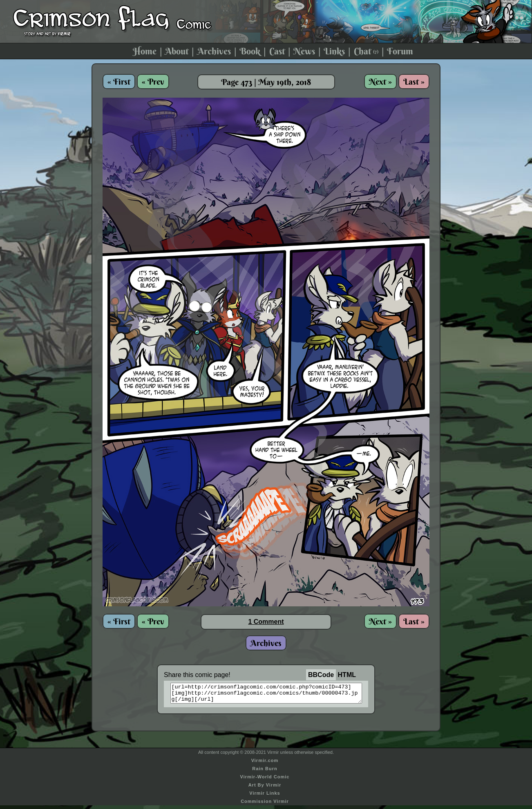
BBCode (321, 675)
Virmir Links (265, 797)
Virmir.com (265, 764)
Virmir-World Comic (265, 780)
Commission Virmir (265, 805)
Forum (400, 51)
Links (334, 51)
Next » (380, 82)
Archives (214, 51)
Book (250, 51)
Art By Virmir (265, 789)
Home (145, 51)
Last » (414, 82)
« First (119, 82)
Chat (366, 51)
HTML (347, 675)
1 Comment (266, 622)
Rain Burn (265, 772)
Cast (277, 51)
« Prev (153, 82)
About (177, 51)
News (304, 51)
